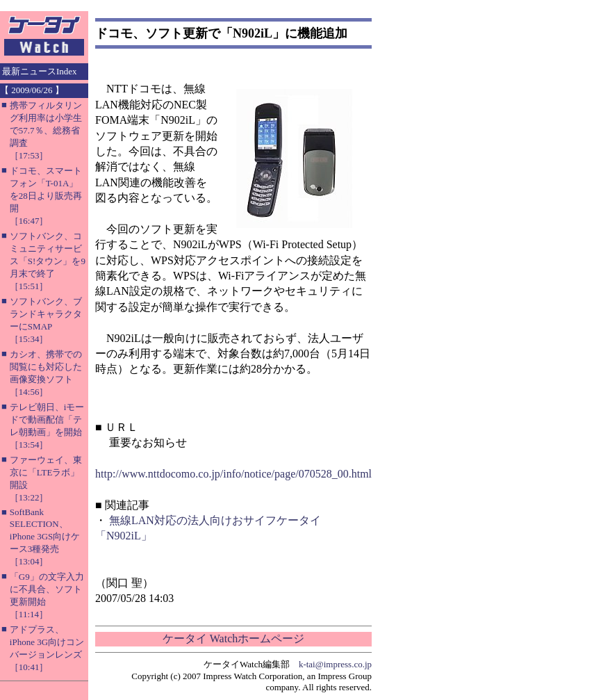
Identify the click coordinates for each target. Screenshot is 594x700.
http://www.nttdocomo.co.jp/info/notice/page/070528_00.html (233, 474)
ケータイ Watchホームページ (233, 638)
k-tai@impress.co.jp (335, 664)
